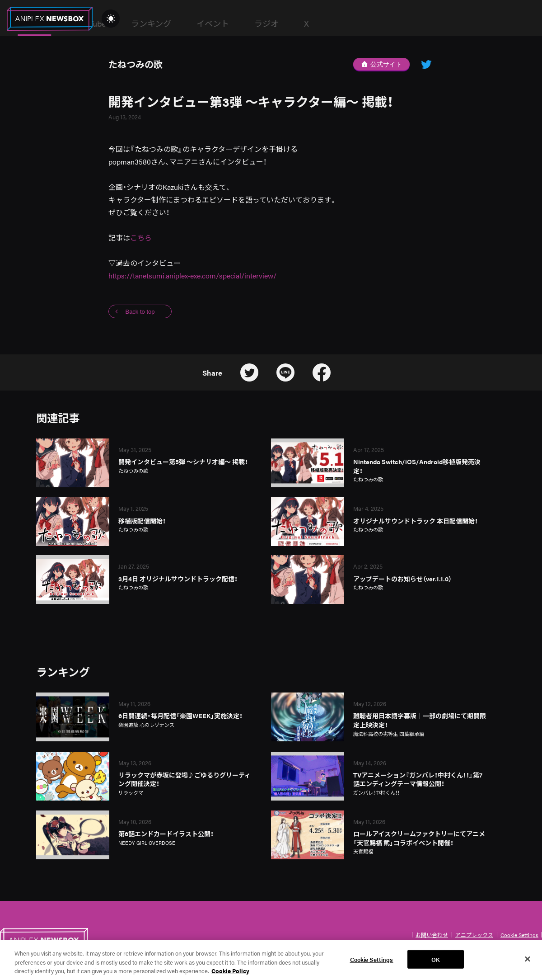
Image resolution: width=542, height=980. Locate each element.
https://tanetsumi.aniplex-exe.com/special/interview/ (192, 276)
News (174, 24)
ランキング (291, 23)
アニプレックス (474, 935)
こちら (141, 238)
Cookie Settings (519, 935)
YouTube (231, 23)
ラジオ (406, 23)
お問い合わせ (432, 935)
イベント (352, 23)
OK (436, 966)
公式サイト (382, 64)
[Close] (528, 966)
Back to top (140, 312)
